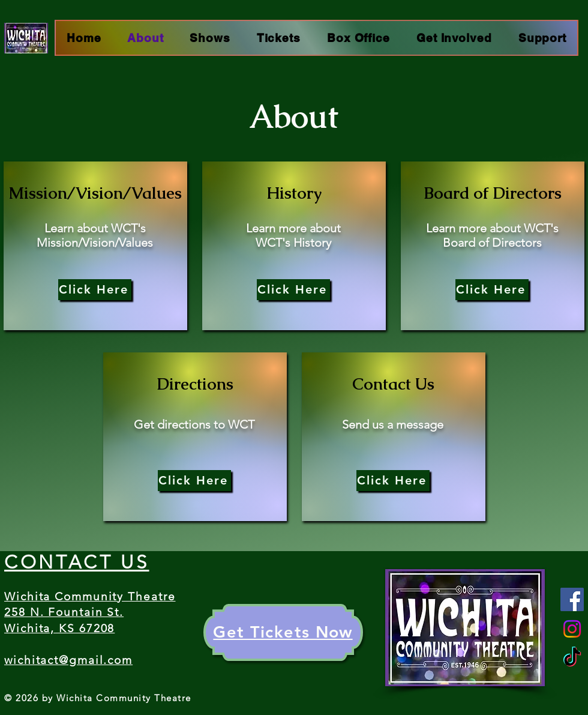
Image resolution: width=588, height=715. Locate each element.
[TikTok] (572, 658)
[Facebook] (572, 599)
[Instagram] (572, 629)
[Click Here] (95, 290)
